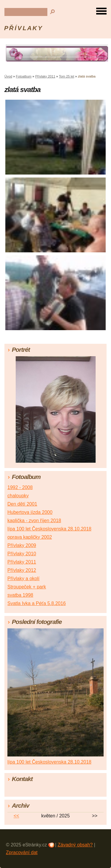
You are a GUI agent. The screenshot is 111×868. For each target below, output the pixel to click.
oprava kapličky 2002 (30, 537)
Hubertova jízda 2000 (30, 512)
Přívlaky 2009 (22, 545)
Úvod (8, 76)
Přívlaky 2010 (22, 554)
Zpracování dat (22, 852)
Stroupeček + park (27, 587)
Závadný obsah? (75, 845)
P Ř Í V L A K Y (23, 28)
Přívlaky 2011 (45, 76)
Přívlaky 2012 (22, 570)
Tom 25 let (67, 76)
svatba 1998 (20, 595)
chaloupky (18, 496)
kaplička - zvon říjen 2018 (34, 521)
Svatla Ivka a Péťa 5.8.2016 (37, 603)
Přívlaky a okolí (23, 579)
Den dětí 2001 (22, 504)
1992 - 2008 (20, 487)
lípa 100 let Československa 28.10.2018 (49, 529)
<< (16, 816)
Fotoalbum (24, 76)
